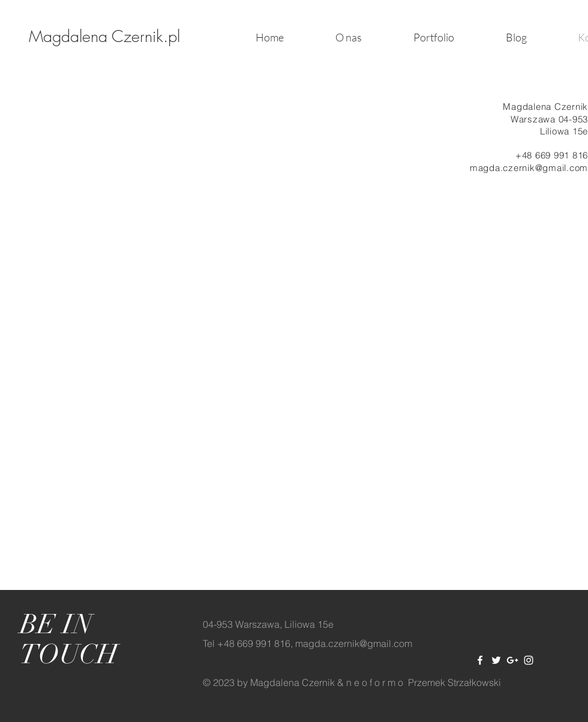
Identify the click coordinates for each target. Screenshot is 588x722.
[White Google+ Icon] (512, 660)
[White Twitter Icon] (496, 660)
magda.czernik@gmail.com (529, 168)
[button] (434, 37)
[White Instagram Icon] (529, 660)
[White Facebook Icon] (480, 660)
